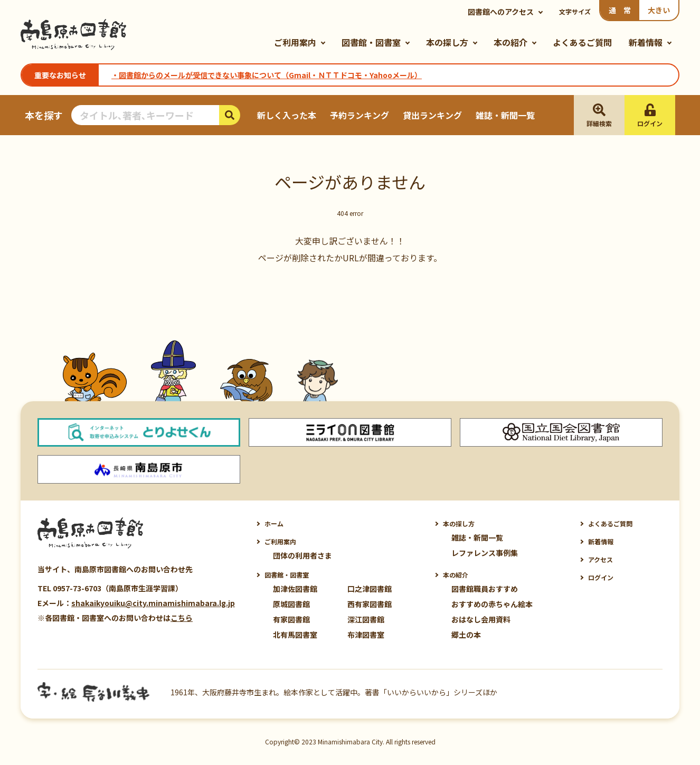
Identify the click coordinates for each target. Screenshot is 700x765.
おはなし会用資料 (481, 619)
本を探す (44, 115)
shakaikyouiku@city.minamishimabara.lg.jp (153, 603)
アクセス (600, 559)
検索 (230, 115)
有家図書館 (291, 619)
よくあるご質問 (582, 42)
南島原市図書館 (73, 35)
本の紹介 (510, 42)
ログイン (601, 577)
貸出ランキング (432, 115)
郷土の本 (466, 635)
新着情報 (646, 42)
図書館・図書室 (371, 42)
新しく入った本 (287, 115)
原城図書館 (291, 604)
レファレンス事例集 (485, 553)
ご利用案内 (295, 42)
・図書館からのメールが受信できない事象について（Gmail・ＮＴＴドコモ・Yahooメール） (267, 75)
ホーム (274, 523)
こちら (182, 618)
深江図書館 (366, 619)
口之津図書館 (370, 589)
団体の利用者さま (302, 555)
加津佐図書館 (295, 589)
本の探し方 (447, 42)
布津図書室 (366, 635)
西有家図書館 (370, 604)
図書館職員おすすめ (485, 589)
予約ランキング (360, 115)
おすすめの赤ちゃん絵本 (492, 604)
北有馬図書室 (295, 635)
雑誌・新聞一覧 (505, 115)
